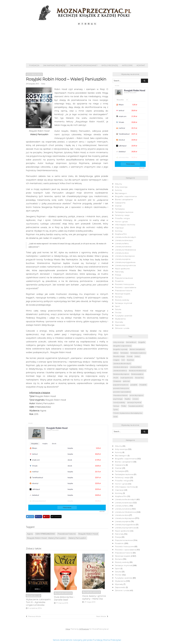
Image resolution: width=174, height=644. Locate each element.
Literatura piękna (123, 259)
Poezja (118, 275)
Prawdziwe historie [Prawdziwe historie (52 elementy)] (120, 395)
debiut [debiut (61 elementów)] (116, 353)
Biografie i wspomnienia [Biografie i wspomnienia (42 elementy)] (122, 346)
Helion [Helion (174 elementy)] (137, 356)
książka (45, 444)
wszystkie (35, 444)
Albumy (118, 184)
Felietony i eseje (122, 215)
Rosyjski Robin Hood (88, 534)
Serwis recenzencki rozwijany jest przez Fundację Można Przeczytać (87, 640)
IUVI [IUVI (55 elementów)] (123, 360)
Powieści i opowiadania (126, 287)
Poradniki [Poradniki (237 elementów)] (143, 385)
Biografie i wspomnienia (126, 196)
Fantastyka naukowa (124, 212)
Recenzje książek (123, 294)
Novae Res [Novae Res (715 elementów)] (139, 378)
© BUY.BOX (102, 512)
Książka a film (121, 234)
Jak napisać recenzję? (55, 65)
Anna (43, 84)
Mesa (68, 629)
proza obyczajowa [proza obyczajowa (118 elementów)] (137, 395)
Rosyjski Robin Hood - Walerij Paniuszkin (46, 538)
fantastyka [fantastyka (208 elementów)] (124, 353)
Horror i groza (121, 222)
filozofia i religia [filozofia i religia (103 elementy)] (119, 356)
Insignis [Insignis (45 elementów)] (116, 360)
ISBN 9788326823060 (45, 534)
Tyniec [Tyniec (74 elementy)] (116, 410)
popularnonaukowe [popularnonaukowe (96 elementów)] (121, 385)
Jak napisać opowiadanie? (84, 65)
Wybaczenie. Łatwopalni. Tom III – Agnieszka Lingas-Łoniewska (38, 602)
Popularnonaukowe (124, 278)
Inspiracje (119, 228)
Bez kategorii (121, 193)
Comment (56, 517)
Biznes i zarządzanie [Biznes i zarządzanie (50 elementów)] (137, 349)
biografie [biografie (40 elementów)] (142, 342)
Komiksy (119, 231)
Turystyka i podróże (124, 316)
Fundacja (34, 65)
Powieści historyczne (34, 74)
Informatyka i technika (125, 225)
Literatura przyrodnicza (125, 265)
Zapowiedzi (120, 325)
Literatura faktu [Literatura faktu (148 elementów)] (136, 367)
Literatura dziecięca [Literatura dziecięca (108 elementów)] (121, 367)
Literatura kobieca (33, 595)
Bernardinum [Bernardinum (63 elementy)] (131, 342)
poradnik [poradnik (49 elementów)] (134, 385)
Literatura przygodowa (125, 262)
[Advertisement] (87, 44)
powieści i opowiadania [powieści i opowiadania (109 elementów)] (122, 392)
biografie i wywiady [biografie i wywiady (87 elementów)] (120, 349)
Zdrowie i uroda (122, 328)
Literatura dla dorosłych (125, 237)
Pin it (46, 517)
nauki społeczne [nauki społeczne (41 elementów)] (127, 378)
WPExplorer (84, 629)
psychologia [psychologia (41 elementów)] (118, 399)
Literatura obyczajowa (63, 593)
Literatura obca (122, 253)
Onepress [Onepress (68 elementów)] (117, 381)
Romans (119, 297)
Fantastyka (120, 209)
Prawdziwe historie (67, 534)
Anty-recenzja (121, 187)
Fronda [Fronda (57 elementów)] (130, 356)
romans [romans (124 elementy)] (135, 399)
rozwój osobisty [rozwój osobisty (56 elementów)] (119, 402)
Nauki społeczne (122, 269)
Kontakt (141, 65)
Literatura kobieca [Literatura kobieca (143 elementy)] (120, 371)
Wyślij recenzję (110, 65)
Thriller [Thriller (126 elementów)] (124, 406)
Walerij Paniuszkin (77, 538)
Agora (30, 534)
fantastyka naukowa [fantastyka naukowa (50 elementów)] (138, 353)
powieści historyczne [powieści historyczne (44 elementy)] (121, 388)
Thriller (118, 313)
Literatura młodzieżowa (125, 250)
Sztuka (118, 309)
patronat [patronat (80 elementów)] (126, 381)
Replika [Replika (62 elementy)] (128, 399)
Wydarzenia (120, 319)
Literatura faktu (122, 243)
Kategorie (127, 65)
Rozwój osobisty (122, 300)
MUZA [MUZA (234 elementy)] (116, 378)
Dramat (118, 206)
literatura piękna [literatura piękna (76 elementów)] (137, 374)
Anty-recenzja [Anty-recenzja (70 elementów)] (119, 342)
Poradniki (119, 281)
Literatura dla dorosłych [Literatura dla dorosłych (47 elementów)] (122, 363)
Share (38, 517)
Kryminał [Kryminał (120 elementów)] (130, 360)
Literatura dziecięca (124, 240)
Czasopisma (120, 203)
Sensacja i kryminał (123, 303)
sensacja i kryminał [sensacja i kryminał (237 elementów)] (134, 402)
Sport (117, 306)
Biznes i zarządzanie (124, 200)
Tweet (30, 517)
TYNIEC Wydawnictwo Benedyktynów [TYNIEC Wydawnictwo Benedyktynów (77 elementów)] (128, 413)
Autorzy (118, 190)
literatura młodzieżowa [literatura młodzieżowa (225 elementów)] (137, 371)
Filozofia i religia (122, 218)
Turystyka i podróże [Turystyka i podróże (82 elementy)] (136, 406)
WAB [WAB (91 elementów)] (115, 417)
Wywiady (119, 322)
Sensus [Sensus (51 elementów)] (116, 406)
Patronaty (119, 272)
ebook (54, 444)
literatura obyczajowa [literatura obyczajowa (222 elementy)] (121, 374)
